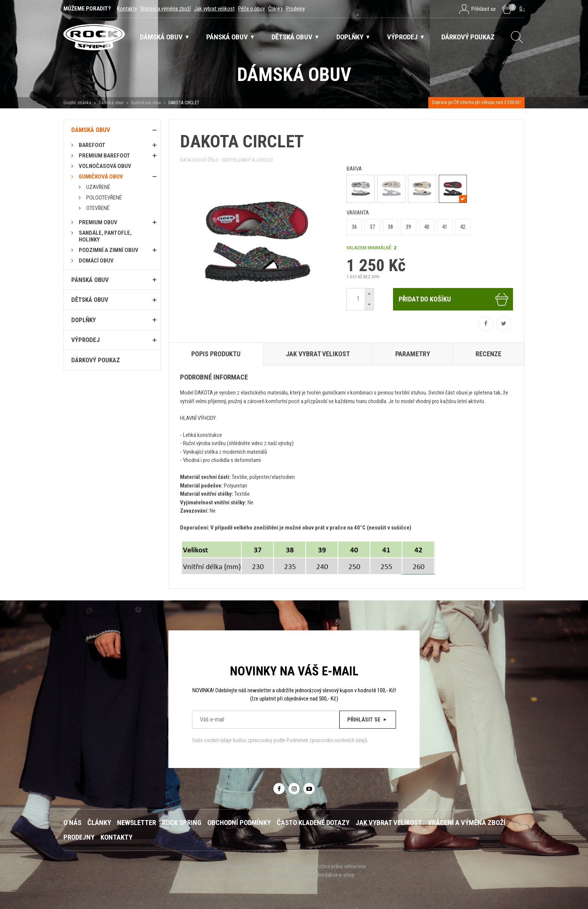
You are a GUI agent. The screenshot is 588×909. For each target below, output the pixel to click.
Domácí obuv (96, 261)
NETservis (262, 875)
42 (463, 227)
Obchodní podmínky (239, 823)
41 (445, 227)
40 (427, 227)
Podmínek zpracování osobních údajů (327, 740)
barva (354, 169)
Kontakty (127, 9)
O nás (72, 823)
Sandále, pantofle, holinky (105, 236)
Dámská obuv (112, 103)
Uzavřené (98, 187)
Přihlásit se (368, 720)
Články (275, 9)
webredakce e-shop (333, 875)
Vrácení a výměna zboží (166, 9)
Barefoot (92, 145)
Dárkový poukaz (96, 360)
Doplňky (84, 320)
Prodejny (295, 9)
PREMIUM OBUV (98, 222)
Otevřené (98, 208)
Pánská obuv (90, 280)
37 (372, 227)
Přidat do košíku (454, 299)
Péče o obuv (251, 9)
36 (354, 227)
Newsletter (136, 823)
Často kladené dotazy (313, 823)
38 (390, 227)
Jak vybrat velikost (214, 9)
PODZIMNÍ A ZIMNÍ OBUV (109, 250)
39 (408, 227)
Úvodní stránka (77, 103)
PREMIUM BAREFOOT (104, 156)
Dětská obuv (90, 300)
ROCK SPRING (182, 823)
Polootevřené (104, 198)
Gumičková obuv (146, 103)
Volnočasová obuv (105, 166)
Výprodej (85, 340)
